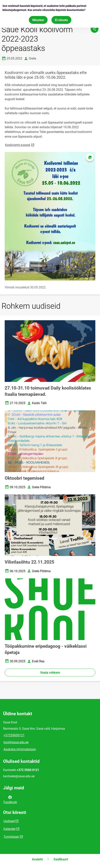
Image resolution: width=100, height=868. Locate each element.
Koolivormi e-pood (20, 145)
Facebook (10, 799)
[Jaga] (95, 29)
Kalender (10, 829)
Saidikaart (61, 859)
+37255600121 (14, 735)
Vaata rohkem (50, 673)
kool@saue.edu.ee (16, 742)
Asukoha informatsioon (20, 749)
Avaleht (37, 859)
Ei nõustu (61, 20)
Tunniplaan (11, 837)
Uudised (9, 821)
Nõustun (38, 20)
